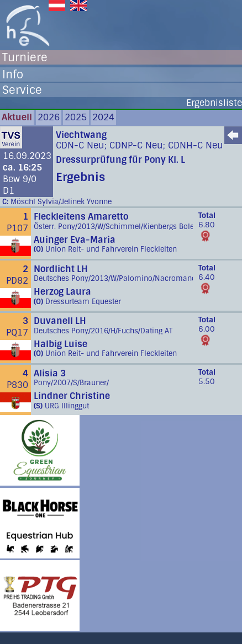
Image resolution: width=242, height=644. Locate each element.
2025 (76, 117)
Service (22, 90)
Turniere (25, 57)
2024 (103, 117)
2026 (49, 117)
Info (13, 74)
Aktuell (17, 117)
